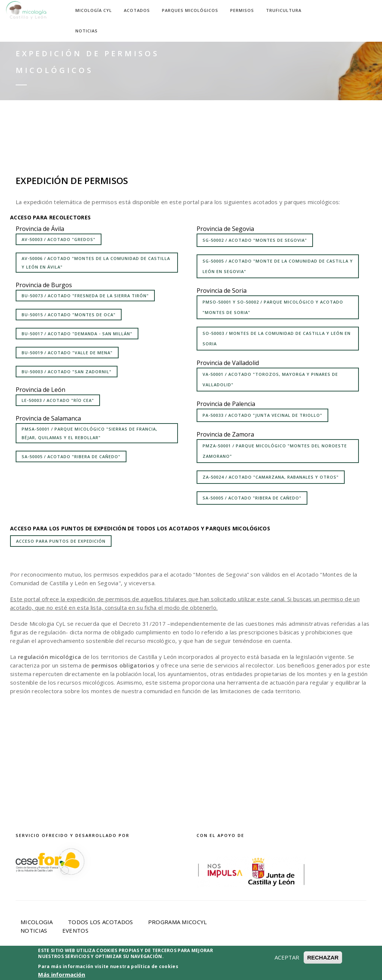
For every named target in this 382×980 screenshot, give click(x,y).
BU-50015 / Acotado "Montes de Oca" (69, 315)
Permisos (242, 10)
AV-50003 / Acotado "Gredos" (59, 239)
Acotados (137, 10)
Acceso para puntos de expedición (61, 541)
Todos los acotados (100, 922)
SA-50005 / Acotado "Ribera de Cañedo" (71, 456)
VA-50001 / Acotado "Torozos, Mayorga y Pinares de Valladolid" (270, 379)
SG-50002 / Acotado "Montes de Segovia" (255, 240)
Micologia (37, 922)
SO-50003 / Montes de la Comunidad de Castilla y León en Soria (277, 338)
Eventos (75, 930)
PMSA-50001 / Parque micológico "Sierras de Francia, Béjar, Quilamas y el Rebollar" (90, 433)
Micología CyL (94, 10)
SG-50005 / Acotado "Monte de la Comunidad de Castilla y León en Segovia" (278, 266)
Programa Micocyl (178, 922)
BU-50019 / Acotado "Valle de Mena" (67, 353)
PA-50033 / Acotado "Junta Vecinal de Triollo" (262, 415)
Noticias (87, 31)
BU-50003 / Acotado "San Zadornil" (67, 372)
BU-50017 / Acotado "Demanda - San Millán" (77, 334)
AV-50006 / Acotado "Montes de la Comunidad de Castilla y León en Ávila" (96, 263)
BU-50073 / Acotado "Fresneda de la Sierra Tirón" (85, 296)
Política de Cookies (256, 964)
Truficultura (284, 10)
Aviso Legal (112, 964)
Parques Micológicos (190, 10)
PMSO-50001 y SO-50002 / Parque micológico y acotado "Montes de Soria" (273, 307)
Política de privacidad (177, 964)
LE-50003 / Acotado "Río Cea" (58, 400)
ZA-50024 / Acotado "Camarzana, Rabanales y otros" (271, 477)
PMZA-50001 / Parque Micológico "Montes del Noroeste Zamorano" (275, 451)
